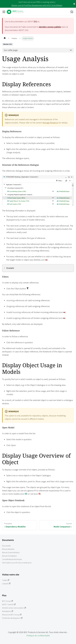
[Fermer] (74, 4)
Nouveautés (6, 546)
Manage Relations (50, 123)
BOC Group (7, 601)
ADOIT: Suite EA (9, 604)
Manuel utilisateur (8, 549)
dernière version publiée (50, 27)
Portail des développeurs (12, 618)
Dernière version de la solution (14, 608)
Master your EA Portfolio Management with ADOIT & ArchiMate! (37, 5)
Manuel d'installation (9, 556)
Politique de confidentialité (38, 636)
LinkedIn (6, 584)
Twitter (6, 580)
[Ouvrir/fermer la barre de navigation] (4, 12)
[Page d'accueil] (5, 38)
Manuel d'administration (11, 552)
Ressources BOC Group (12, 615)
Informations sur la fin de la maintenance (17, 563)
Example (10, 268)
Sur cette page (11, 50)
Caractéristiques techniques (12, 559)
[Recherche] (72, 12)
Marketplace (8, 611)
